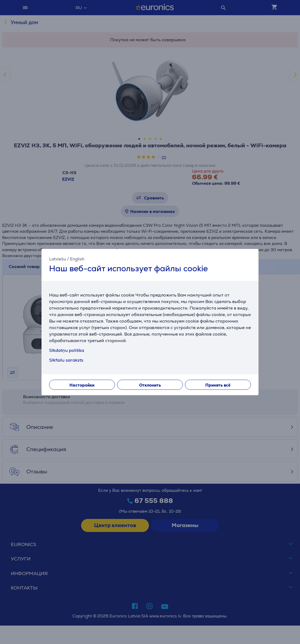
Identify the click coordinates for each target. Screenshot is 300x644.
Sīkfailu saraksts (66, 360)
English (77, 259)
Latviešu (58, 259)
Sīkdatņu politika (67, 350)
